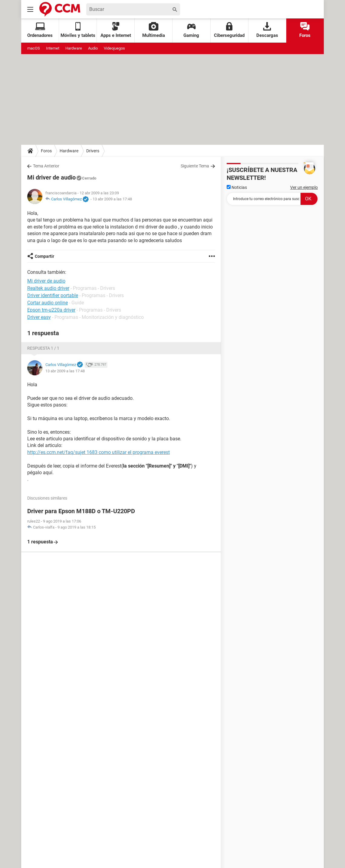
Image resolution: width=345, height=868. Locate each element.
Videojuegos (114, 48)
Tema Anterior (46, 166)
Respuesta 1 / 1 (43, 348)
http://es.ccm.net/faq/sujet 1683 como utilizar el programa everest (99, 452)
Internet (53, 48)
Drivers (93, 151)
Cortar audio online (48, 303)
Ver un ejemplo (304, 187)
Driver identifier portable (53, 295)
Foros (305, 30)
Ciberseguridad (229, 30)
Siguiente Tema (195, 166)
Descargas (267, 30)
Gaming (191, 30)
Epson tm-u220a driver (51, 310)
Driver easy (39, 317)
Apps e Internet (116, 30)
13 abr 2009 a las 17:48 (112, 199)
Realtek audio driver (48, 288)
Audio (93, 48)
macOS (34, 48)
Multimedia (154, 30)
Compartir (44, 256)
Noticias (237, 187)
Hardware (74, 48)
